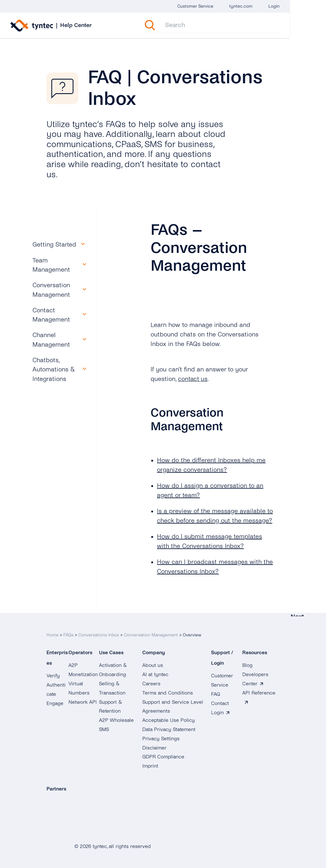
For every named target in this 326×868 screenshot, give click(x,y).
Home (53, 633)
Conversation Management (151, 633)
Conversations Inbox (99, 633)
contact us (193, 379)
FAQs (68, 633)
